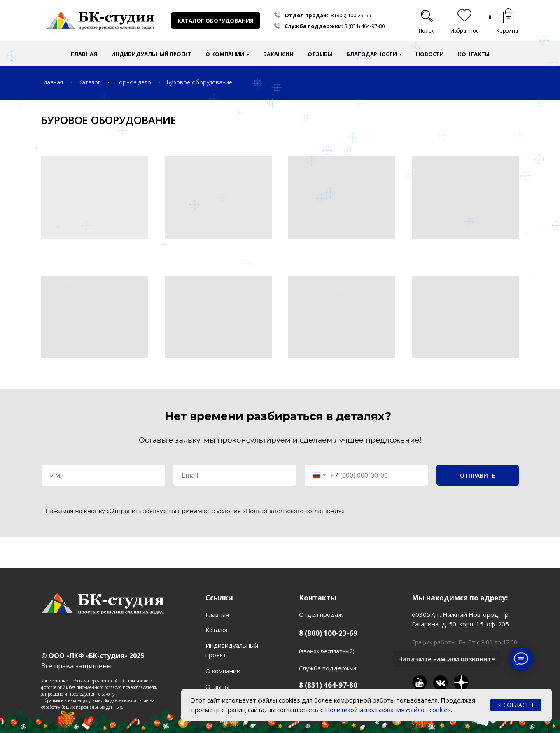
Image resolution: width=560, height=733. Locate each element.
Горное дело (134, 82)
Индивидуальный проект (151, 54)
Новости (430, 54)
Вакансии (278, 54)
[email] (235, 475)
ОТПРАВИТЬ (478, 475)
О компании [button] (225, 54)
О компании (223, 671)
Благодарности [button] (372, 54)
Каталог (90, 82)
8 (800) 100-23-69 (351, 15)
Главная (84, 54)
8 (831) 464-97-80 (364, 26)
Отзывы (320, 54)
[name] (103, 475)
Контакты (474, 54)
